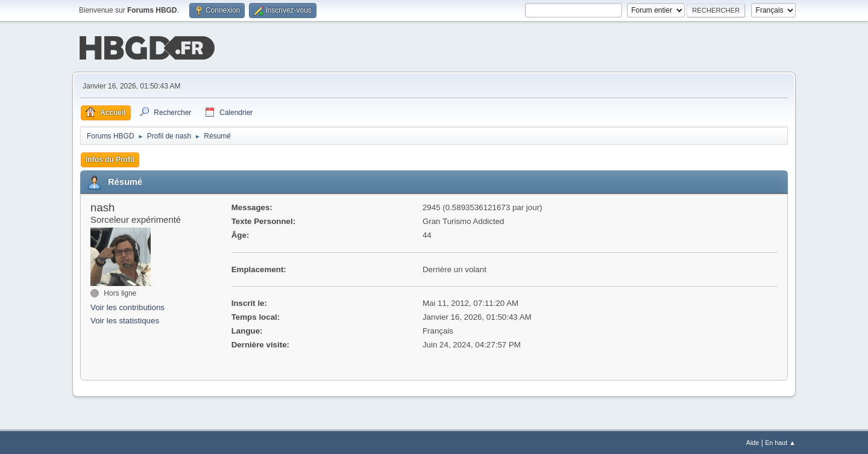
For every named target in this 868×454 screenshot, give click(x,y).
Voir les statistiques (125, 320)
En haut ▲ (780, 441)
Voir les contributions (127, 306)
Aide (753, 441)
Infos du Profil (110, 158)
